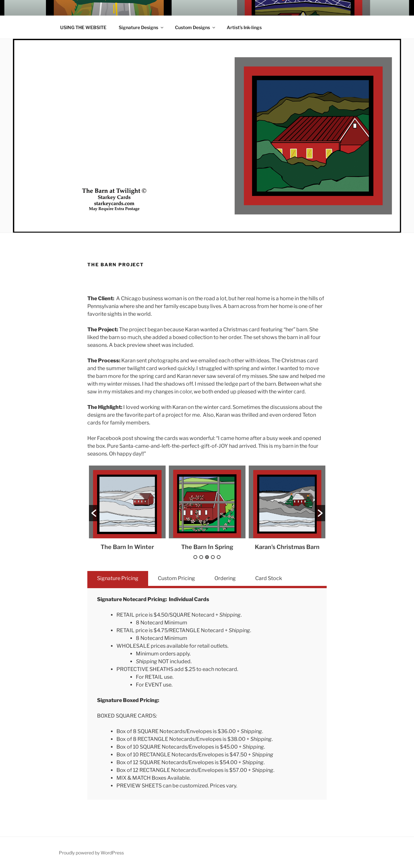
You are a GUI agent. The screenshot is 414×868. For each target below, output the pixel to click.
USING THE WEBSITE (83, 27)
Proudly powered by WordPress (91, 853)
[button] (94, 513)
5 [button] (219, 557)
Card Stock (269, 578)
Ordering (225, 578)
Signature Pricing (118, 578)
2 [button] (201, 557)
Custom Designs (196, 27)
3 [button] (207, 557)
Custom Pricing (176, 578)
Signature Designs (142, 27)
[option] (127, 508)
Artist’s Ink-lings (244, 27)
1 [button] (195, 557)
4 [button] (213, 557)
